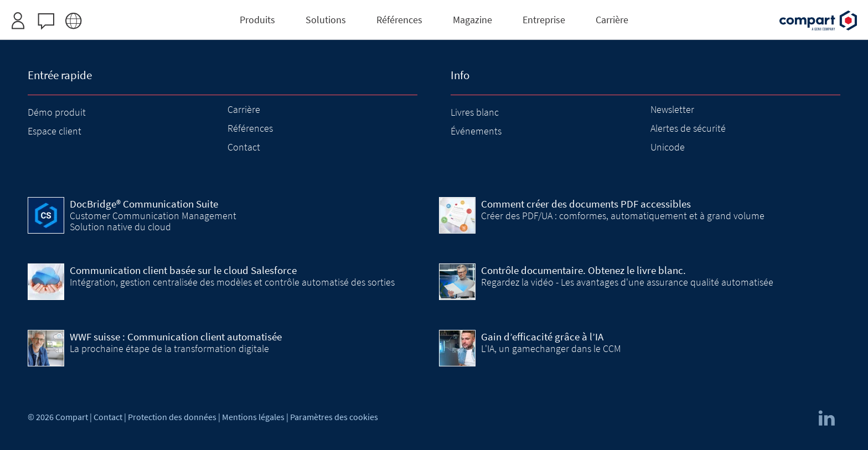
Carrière (244, 109)
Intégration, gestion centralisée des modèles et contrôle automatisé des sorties (232, 282)
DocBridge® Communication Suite (144, 204)
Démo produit (57, 112)
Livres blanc (475, 112)
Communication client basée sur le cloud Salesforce (183, 270)
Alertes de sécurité (688, 128)
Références (250, 128)
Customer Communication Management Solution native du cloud (153, 221)
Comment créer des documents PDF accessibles (586, 204)
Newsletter (672, 109)
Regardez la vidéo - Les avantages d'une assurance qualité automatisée (627, 282)
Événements (476, 131)
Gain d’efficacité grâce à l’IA (542, 337)
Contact (244, 147)
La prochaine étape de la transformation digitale (169, 348)
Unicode (668, 147)
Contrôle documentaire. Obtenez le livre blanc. (583, 270)
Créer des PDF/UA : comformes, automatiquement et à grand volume (623, 216)
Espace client (55, 131)
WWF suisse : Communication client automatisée (176, 337)
